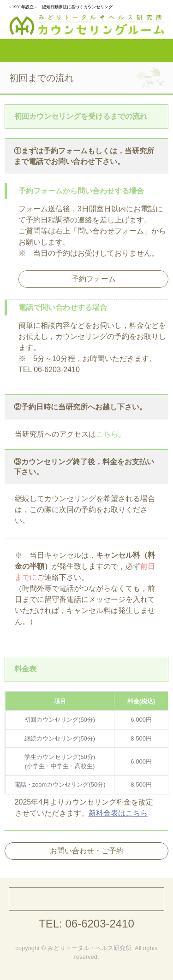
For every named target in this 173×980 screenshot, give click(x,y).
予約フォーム (94, 279)
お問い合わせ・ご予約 (87, 851)
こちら (107, 434)
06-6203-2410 (99, 924)
